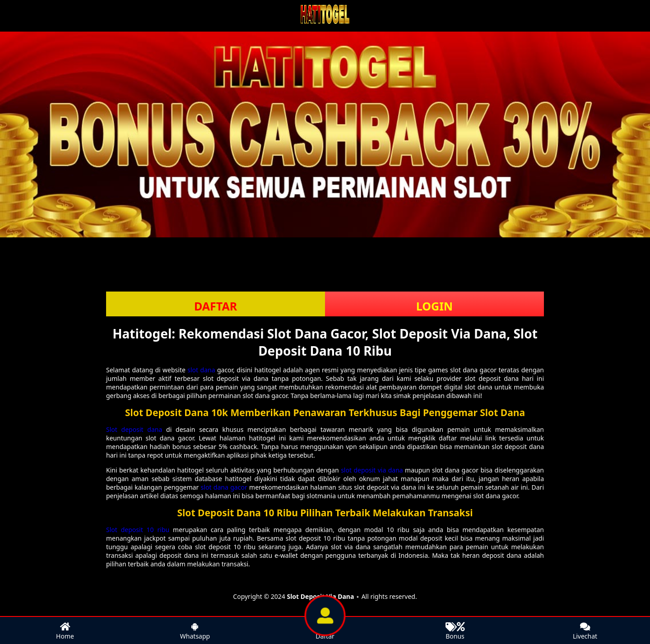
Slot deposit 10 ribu (138, 530)
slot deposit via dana (372, 470)
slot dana (201, 370)
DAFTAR (216, 306)
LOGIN (434, 306)
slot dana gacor (224, 487)
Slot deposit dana (134, 429)
